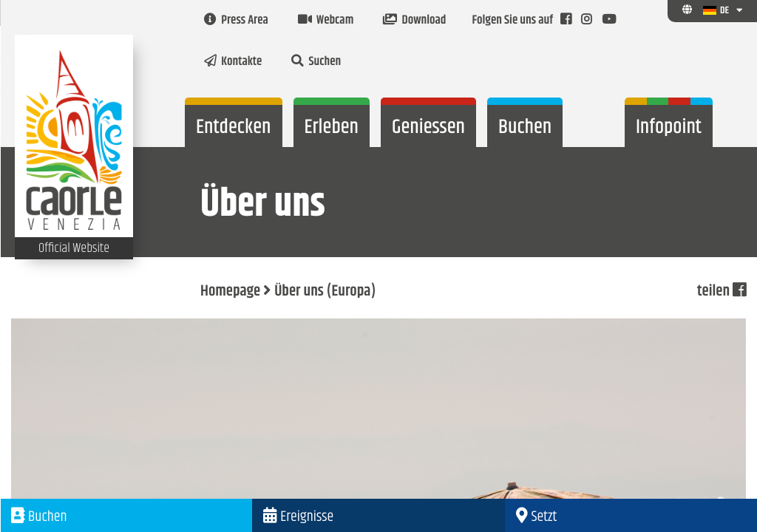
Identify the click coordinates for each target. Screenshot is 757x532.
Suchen (316, 62)
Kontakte (233, 62)
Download (414, 21)
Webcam (326, 21)
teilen (722, 292)
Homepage (230, 292)
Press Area (236, 21)
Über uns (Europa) (325, 292)
